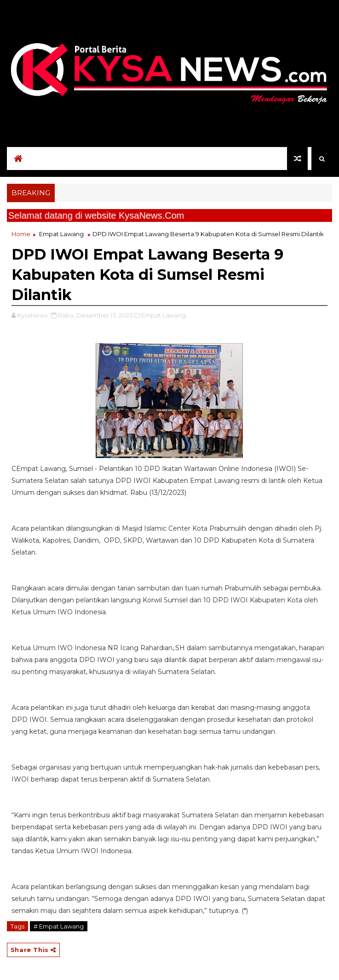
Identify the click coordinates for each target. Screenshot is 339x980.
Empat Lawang (61, 234)
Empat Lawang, (164, 315)
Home (21, 234)
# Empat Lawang (59, 926)
